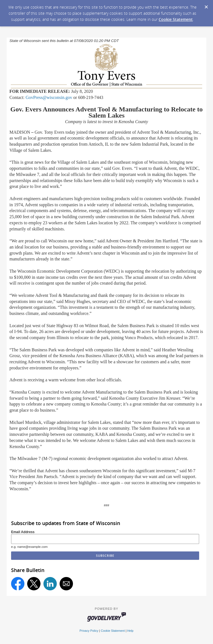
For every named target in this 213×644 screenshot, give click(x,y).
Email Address (23, 532)
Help (130, 631)
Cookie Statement (176, 19)
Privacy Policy (89, 631)
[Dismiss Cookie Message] (206, 5)
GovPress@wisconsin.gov (49, 97)
